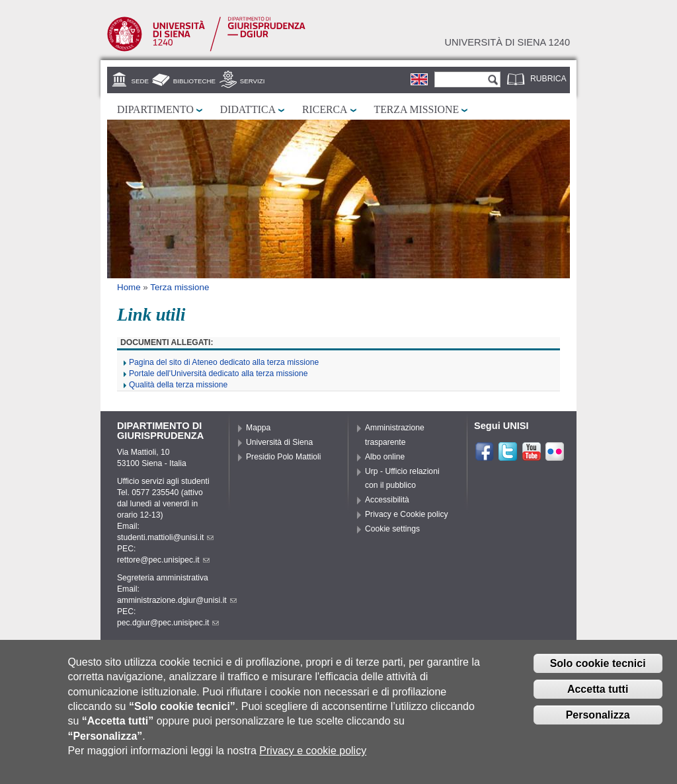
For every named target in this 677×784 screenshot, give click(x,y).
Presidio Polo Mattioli (284, 457)
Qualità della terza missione (178, 385)
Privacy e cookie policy (313, 757)
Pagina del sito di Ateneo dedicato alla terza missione (224, 362)
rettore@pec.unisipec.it (163, 560)
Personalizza (598, 720)
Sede (140, 81)
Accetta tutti (598, 694)
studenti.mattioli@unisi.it (165, 537)
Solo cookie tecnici (598, 669)
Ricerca (325, 109)
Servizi (253, 81)
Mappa (258, 428)
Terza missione (417, 109)
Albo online (385, 457)
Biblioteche (194, 81)
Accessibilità (387, 500)
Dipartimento (155, 109)
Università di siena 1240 (507, 42)
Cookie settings (392, 529)
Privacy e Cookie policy (407, 514)
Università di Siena (279, 442)
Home (129, 287)
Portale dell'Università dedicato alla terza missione (219, 373)
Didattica (248, 109)
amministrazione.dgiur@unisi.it (177, 600)
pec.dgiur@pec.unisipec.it (168, 623)
